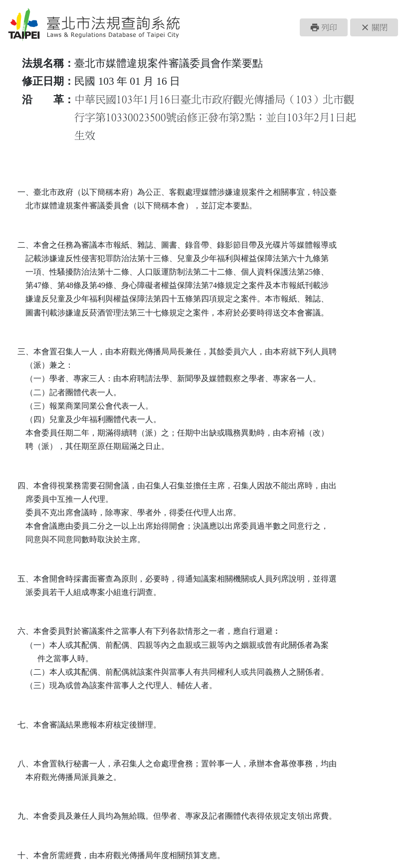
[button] (324, 27)
